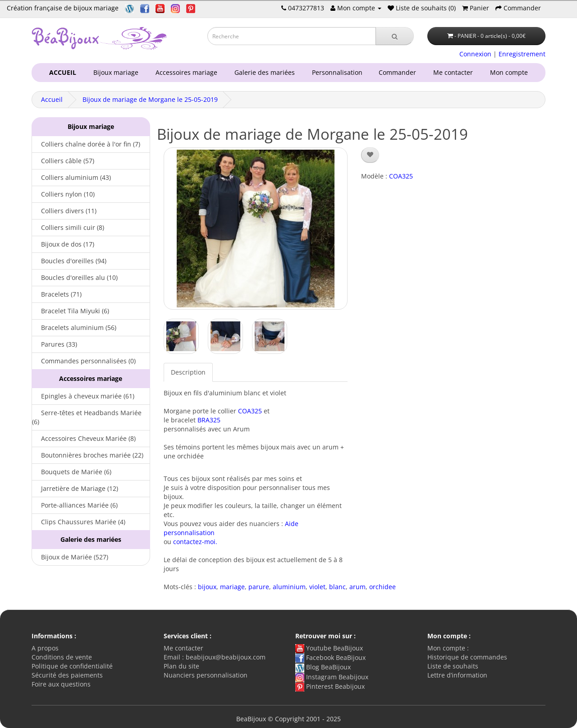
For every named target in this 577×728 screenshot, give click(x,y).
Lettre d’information (457, 675)
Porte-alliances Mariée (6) (75, 505)
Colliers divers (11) (64, 211)
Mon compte (511, 72)
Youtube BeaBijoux (329, 648)
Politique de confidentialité (72, 666)
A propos (45, 648)
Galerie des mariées (263, 72)
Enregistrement (522, 54)
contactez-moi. (195, 542)
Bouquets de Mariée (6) (72, 472)
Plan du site (181, 666)
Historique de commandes (467, 657)
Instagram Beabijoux (332, 677)
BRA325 (209, 420)
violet (317, 587)
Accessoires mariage (185, 72)
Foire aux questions (61, 684)
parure (259, 587)
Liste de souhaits (453, 666)
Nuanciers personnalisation (206, 675)
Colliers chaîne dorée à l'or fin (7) (86, 144)
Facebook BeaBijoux (330, 657)
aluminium (289, 587)
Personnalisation (335, 72)
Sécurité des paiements (67, 675)
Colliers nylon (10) (63, 194)
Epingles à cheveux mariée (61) (83, 396)
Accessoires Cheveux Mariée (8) (84, 438)
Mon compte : (448, 648)
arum (357, 587)
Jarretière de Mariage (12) (75, 488)
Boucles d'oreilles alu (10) (75, 277)
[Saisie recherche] (292, 36)
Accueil (52, 99)
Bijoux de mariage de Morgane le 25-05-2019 (150, 99)
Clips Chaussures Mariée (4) (79, 522)
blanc (337, 587)
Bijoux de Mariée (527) (70, 557)
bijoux (207, 587)
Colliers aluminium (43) (71, 177)
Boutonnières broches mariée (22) (88, 455)
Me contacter (455, 72)
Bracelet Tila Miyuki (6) (71, 311)
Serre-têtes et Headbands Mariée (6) (87, 417)
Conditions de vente (62, 657)
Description (188, 372)
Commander (399, 72)
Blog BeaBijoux (323, 667)
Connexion (475, 54)
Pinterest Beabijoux (330, 686)
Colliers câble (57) (63, 161)
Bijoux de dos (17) (63, 244)
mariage (232, 587)
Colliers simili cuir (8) (68, 227)
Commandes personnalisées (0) (84, 361)
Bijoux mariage (114, 72)
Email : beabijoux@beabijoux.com (215, 657)
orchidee (382, 587)
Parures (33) (55, 344)
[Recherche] (395, 36)
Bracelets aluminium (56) (74, 327)
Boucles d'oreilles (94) (69, 261)
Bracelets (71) (57, 294)
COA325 (250, 411)
